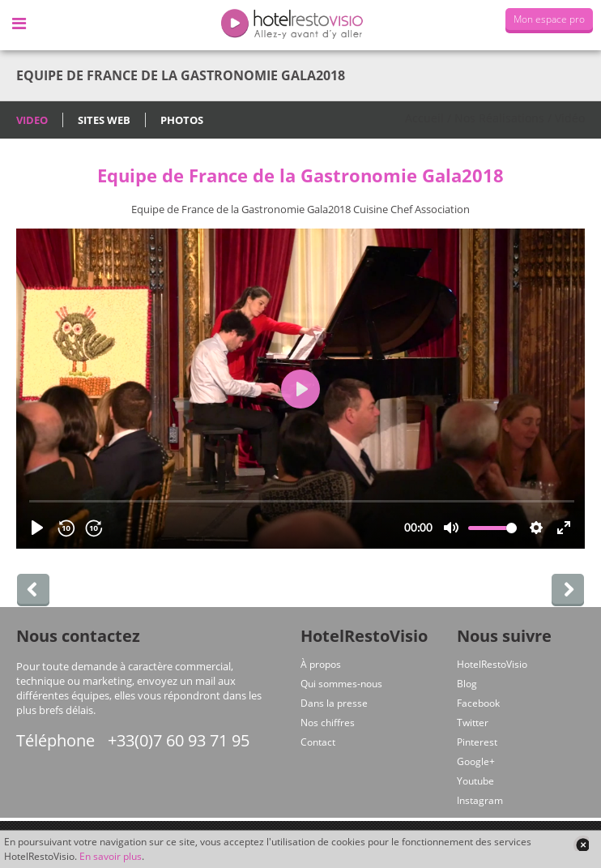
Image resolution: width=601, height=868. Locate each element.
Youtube (475, 781)
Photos (182, 120)
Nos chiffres (328, 723)
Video (32, 120)
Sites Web (104, 120)
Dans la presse (334, 703)
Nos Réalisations (499, 118)
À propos (321, 664)
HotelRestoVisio (492, 664)
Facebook (478, 703)
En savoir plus (111, 856)
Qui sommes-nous (341, 684)
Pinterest (477, 742)
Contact (318, 742)
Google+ (476, 761)
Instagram (480, 800)
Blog (467, 684)
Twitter (473, 723)
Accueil (424, 118)
